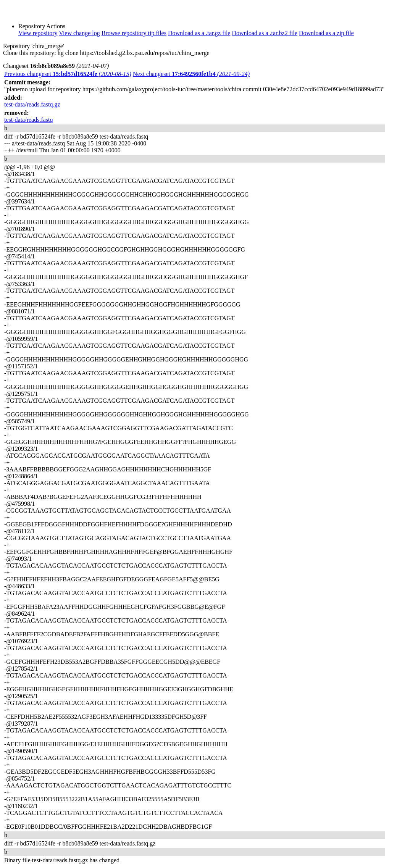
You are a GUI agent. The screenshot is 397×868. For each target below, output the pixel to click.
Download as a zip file (326, 33)
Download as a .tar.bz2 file (265, 33)
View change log (79, 33)
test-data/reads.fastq (29, 120)
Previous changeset (68, 74)
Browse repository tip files (134, 33)
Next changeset (191, 74)
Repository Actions (42, 26)
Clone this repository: (30, 53)
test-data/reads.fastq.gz (32, 104)
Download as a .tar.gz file (199, 33)
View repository (38, 33)
